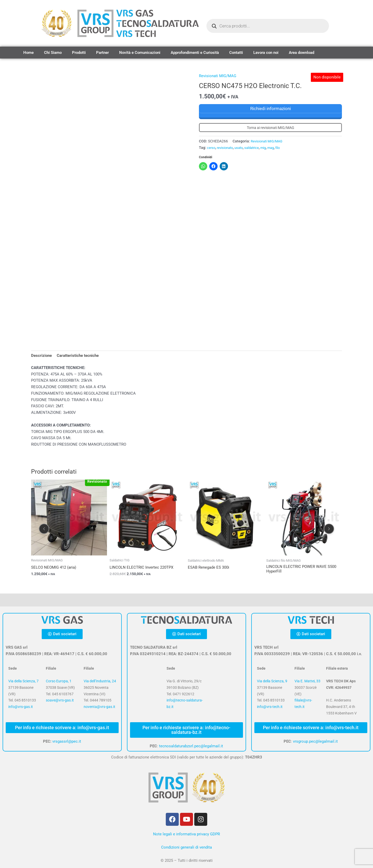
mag (276, 147)
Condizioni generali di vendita (187, 847)
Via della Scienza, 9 (272, 681)
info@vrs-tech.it (270, 707)
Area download (302, 53)
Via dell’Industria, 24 (100, 681)
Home (28, 53)
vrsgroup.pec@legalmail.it (315, 741)
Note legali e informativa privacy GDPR (187, 834)
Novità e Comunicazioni (140, 53)
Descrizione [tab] (41, 356)
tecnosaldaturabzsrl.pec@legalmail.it (191, 746)
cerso (211, 147)
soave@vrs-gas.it (60, 700)
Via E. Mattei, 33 (307, 681)
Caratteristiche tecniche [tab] (78, 356)
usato (241, 147)
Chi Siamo (53, 53)
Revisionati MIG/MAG (218, 76)
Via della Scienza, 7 (23, 681)
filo (284, 147)
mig (268, 147)
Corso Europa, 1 (59, 681)
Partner (102, 53)
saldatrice (256, 147)
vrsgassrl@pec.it (67, 741)
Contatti (236, 53)
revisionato (226, 147)
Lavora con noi (266, 53)
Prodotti (79, 53)
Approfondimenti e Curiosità (195, 53)
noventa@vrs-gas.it (99, 707)
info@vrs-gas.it (21, 707)
